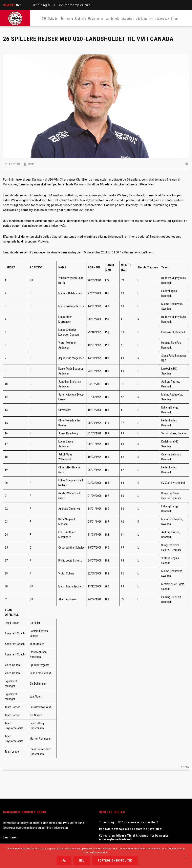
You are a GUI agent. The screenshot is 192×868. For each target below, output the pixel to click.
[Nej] (187, 856)
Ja (64, 861)
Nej (82, 861)
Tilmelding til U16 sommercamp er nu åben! (64, 5)
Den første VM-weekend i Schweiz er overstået (131, 829)
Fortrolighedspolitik (115, 861)
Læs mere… (10, 837)
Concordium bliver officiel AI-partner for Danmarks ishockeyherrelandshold (134, 837)
